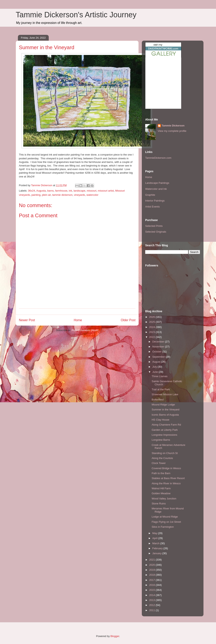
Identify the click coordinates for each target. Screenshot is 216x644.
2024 (152, 327)
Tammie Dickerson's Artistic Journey (76, 15)
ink (71, 191)
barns (50, 191)
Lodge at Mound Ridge (165, 517)
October (157, 352)
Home (78, 320)
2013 (152, 600)
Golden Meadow (161, 493)
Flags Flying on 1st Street (166, 522)
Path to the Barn (161, 473)
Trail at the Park (161, 389)
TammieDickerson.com (158, 158)
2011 (152, 610)
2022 (152, 337)
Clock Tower (159, 463)
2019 (152, 570)
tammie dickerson (62, 195)
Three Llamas (159, 376)
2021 (152, 560)
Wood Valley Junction (164, 499)
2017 (152, 580)
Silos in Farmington (163, 527)
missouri (91, 191)
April (155, 538)
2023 (152, 332)
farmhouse (61, 191)
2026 (152, 317)
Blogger (115, 636)
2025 (152, 322)
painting (36, 195)
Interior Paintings (155, 201)
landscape (79, 191)
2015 (152, 590)
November (159, 347)
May (155, 533)
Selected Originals (156, 232)
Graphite (150, 195)
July (155, 367)
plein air (46, 195)
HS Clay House (160, 420)
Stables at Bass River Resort (168, 478)
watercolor (92, 195)
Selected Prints (154, 226)
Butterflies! (158, 400)
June (156, 372)
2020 (152, 565)
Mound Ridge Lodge (163, 405)
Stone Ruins (159, 504)
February (158, 548)
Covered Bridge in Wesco (166, 468)
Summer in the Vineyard (165, 410)
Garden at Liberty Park (165, 430)
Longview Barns (161, 440)
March (156, 543)
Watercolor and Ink (156, 189)
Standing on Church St (165, 453)
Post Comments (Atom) (85, 330)
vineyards (80, 195)
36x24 (32, 191)
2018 (152, 575)
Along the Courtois (162, 458)
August (157, 362)
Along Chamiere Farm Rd (166, 425)
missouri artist (106, 191)
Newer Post (27, 320)
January (157, 553)
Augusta (41, 191)
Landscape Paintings (157, 183)
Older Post (128, 320)
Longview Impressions (164, 435)
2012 (152, 605)
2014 (152, 595)
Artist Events (152, 207)
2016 (152, 585)
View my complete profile (172, 131)
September (159, 357)
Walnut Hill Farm (161, 488)
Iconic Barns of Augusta (165, 415)
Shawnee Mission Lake (165, 394)
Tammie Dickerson (173, 126)
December (159, 342)
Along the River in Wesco (166, 483)
